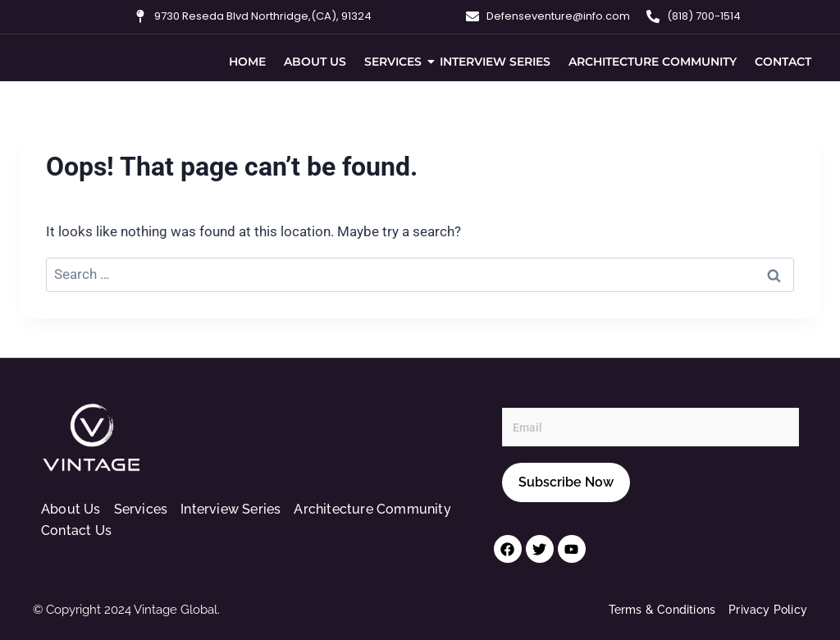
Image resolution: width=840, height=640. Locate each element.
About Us (315, 62)
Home (247, 62)
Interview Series (495, 62)
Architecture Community (653, 62)
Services (395, 62)
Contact (783, 62)
